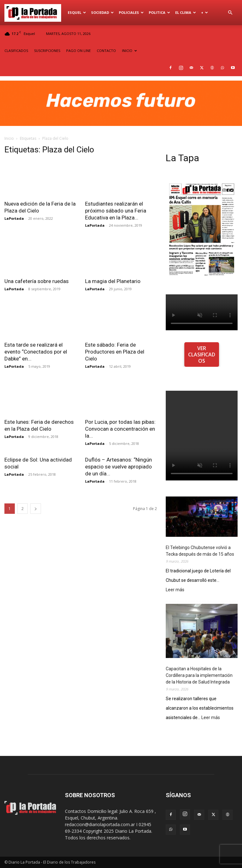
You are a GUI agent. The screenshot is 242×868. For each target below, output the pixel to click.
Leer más (175, 590)
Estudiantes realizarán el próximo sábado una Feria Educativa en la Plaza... (116, 211)
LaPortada (14, 218)
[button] (230, 13)
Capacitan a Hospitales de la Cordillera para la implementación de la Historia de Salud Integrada (199, 675)
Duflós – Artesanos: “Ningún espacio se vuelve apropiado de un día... (118, 467)
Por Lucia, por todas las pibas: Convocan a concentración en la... (120, 429)
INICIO (129, 51)
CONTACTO (106, 51)
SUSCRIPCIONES (47, 51)
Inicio (9, 138)
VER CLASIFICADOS (202, 355)
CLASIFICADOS (16, 51)
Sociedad (102, 12)
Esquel (77, 12)
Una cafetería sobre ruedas (37, 281)
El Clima (186, 12)
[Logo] (35, 13)
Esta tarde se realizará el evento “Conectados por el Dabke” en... (36, 352)
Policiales (131, 12)
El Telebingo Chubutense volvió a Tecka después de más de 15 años (200, 551)
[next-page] (36, 509)
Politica (159, 12)
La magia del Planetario (113, 281)
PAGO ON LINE (78, 51)
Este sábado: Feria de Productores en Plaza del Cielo (115, 352)
